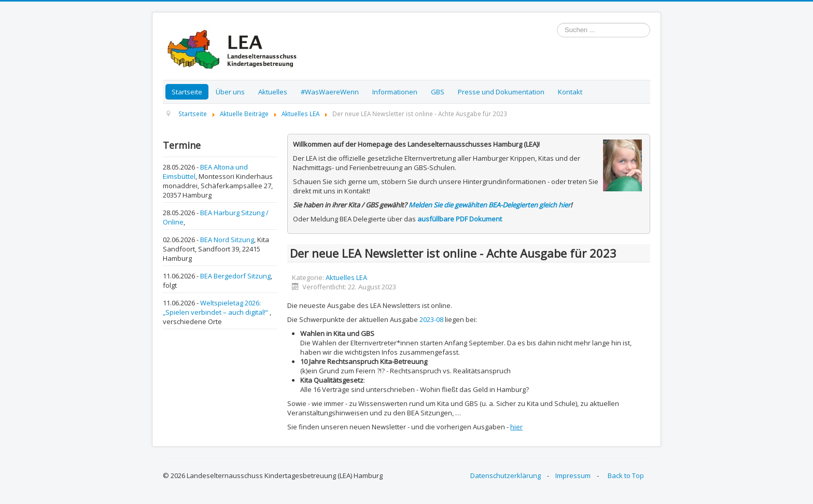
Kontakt (570, 92)
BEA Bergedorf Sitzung (235, 276)
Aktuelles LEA (346, 277)
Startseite (187, 92)
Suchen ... (557, 23)
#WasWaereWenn (330, 92)
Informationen (395, 92)
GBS (438, 92)
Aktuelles (273, 92)
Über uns (230, 92)
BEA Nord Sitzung (227, 240)
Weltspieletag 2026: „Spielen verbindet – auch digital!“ (216, 307)
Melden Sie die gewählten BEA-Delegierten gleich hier (489, 205)
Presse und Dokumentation (501, 92)
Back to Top (626, 475)
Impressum (573, 475)
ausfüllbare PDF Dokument (460, 219)
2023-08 (431, 319)
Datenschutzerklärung (506, 475)
